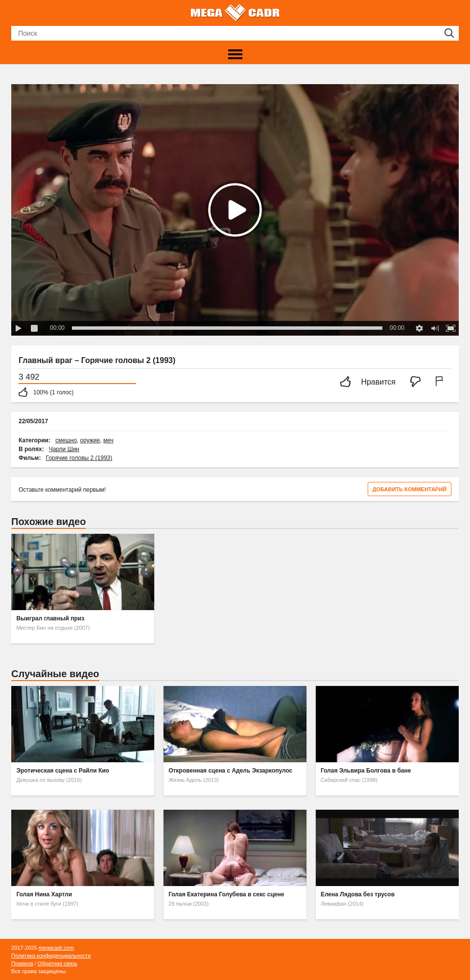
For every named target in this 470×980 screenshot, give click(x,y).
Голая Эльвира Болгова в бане (366, 771)
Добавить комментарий (410, 489)
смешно (66, 440)
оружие (90, 440)
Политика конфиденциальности (51, 956)
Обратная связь (58, 963)
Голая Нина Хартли (44, 894)
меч (108, 440)
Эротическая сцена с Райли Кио (63, 771)
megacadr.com (56, 948)
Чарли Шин (64, 449)
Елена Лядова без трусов (358, 894)
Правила (22, 963)
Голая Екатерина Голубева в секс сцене (226, 894)
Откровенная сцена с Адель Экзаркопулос (230, 771)
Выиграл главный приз (50, 618)
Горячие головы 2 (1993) (79, 458)
